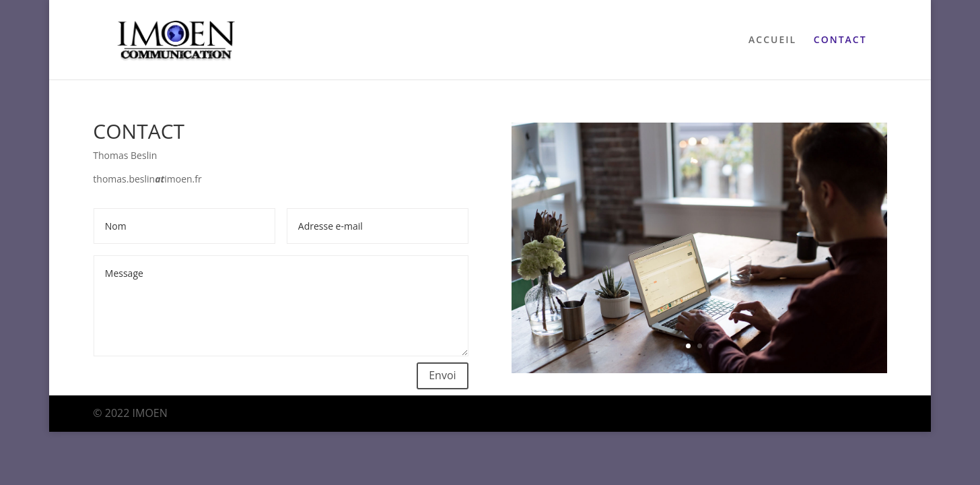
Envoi (442, 375)
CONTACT (840, 40)
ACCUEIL (772, 40)
